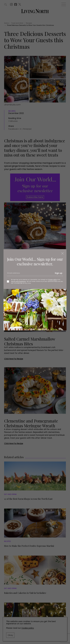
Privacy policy (53, 280)
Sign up (59, 273)
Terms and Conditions (19, 281)
